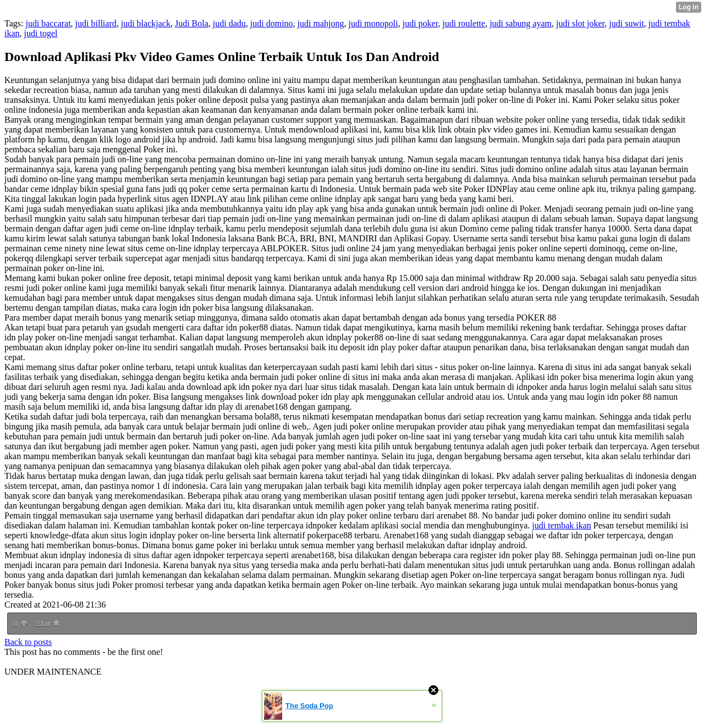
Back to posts (28, 642)
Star (48, 624)
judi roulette (464, 23)
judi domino (272, 23)
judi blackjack (146, 23)
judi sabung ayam (521, 23)
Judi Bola (192, 23)
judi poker (420, 23)
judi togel (41, 33)
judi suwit (626, 23)
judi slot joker (580, 23)
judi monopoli (373, 23)
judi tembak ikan (562, 525)
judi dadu (229, 23)
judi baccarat (48, 23)
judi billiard (96, 23)
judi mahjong (321, 23)
